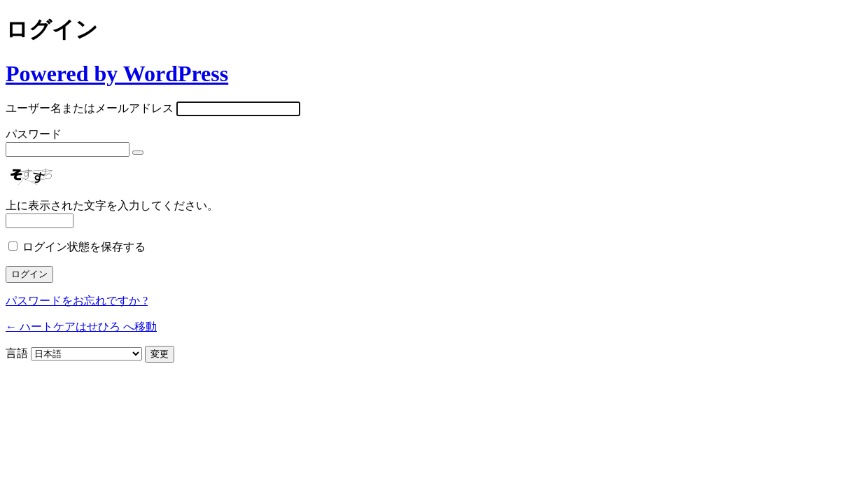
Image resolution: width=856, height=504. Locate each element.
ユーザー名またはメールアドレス (90, 108)
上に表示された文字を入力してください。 (112, 205)
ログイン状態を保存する (84, 247)
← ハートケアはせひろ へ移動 (81, 327)
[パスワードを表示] (138, 153)
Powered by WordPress (117, 73)
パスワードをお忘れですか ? (77, 301)
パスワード (34, 134)
